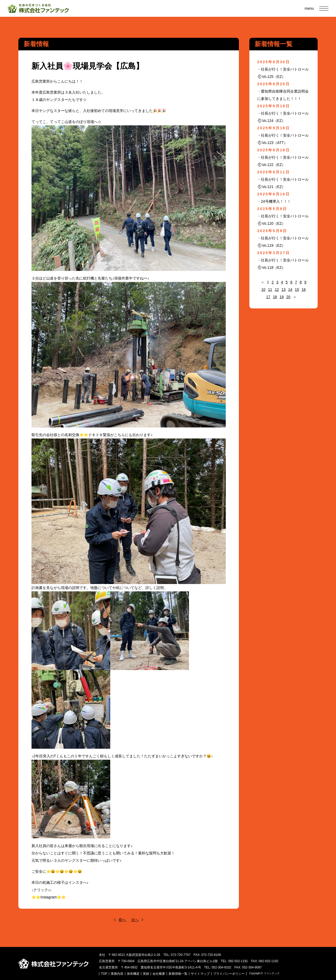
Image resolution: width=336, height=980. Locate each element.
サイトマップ (201, 974)
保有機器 (134, 974)
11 (270, 290)
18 (275, 297)
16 (304, 290)
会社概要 (159, 974)
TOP (105, 974)
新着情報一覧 (178, 974)
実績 (146, 974)
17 (268, 297)
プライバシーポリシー (229, 974)
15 (297, 290)
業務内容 (118, 974)
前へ (122, 920)
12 (277, 290)
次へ (135, 920)
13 (283, 290)
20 (288, 297)
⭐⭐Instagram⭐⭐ (49, 897)
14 (290, 290)
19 (282, 297)
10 (263, 290)
